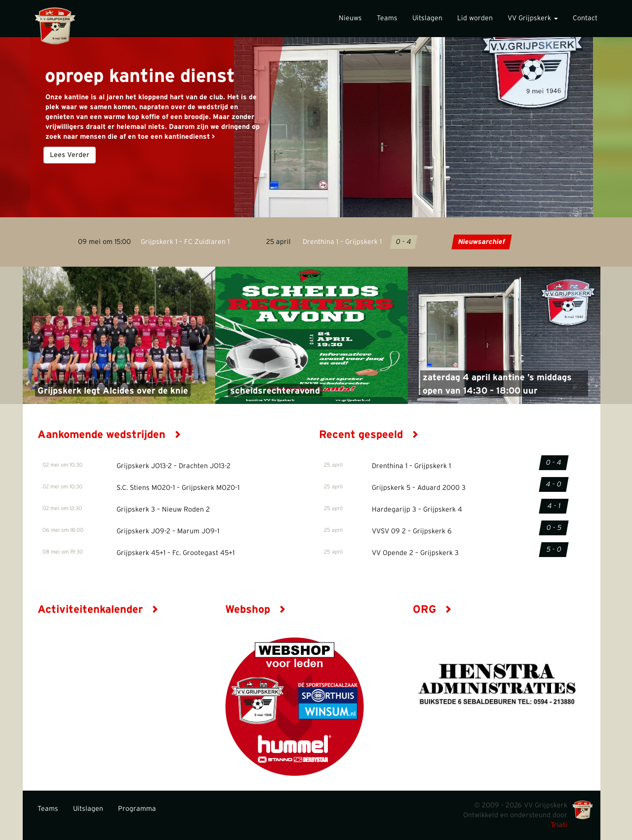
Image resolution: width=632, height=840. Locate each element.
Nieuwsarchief (482, 242)
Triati (559, 825)
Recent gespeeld (369, 435)
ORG (432, 609)
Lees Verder (70, 155)
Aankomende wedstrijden (109, 435)
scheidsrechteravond (275, 391)
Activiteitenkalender (98, 609)
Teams (387, 18)
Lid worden (475, 18)
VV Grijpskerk (533, 18)
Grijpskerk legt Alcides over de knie (113, 391)
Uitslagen (427, 18)
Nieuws (350, 18)
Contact (585, 18)
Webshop (256, 609)
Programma (137, 809)
